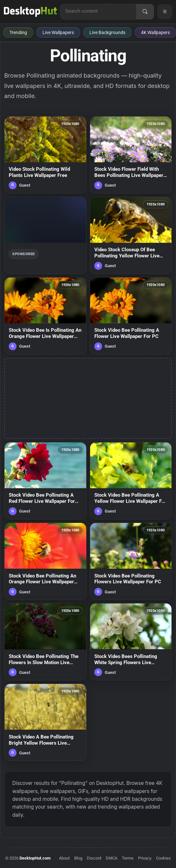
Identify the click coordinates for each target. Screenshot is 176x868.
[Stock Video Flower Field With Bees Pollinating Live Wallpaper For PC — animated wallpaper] (131, 155)
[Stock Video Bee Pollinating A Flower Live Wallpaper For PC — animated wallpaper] (131, 316)
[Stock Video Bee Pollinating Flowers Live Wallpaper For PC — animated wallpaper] (131, 561)
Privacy (145, 858)
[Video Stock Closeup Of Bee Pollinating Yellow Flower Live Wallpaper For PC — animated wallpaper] (131, 235)
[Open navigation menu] (165, 12)
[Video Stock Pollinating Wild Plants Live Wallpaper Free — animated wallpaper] (45, 155)
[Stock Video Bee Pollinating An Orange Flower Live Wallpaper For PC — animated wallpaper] (45, 561)
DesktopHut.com (35, 858)
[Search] (145, 12)
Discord (94, 858)
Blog (78, 858)
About (64, 858)
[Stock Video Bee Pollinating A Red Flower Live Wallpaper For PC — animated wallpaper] (45, 481)
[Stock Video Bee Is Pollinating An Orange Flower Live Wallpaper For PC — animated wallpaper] (45, 316)
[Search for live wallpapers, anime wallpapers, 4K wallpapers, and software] (98, 11)
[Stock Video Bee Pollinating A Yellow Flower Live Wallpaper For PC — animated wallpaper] (131, 481)
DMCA (111, 858)
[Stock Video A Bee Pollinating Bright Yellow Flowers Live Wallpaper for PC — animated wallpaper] (45, 722)
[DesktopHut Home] (30, 12)
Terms (128, 858)
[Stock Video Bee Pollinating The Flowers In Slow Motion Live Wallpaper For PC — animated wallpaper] (45, 642)
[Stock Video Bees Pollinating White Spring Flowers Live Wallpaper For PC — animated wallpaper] (131, 642)
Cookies (163, 858)
